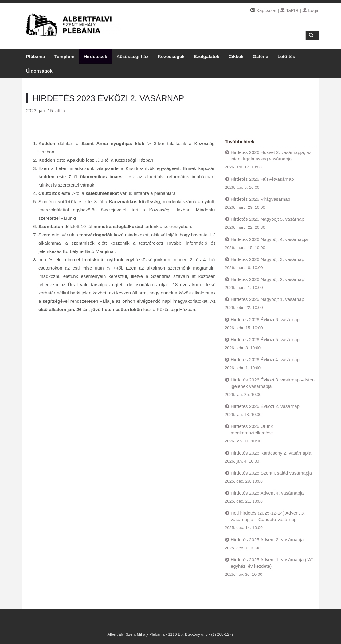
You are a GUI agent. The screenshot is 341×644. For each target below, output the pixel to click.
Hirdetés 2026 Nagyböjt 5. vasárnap (267, 219)
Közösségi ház (132, 56)
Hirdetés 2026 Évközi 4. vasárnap (265, 360)
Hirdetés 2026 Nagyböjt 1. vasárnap (267, 299)
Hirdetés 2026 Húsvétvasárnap (262, 179)
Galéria (260, 56)
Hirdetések (95, 56)
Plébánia (36, 56)
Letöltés (286, 56)
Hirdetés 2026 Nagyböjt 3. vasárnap (267, 259)
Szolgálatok (207, 56)
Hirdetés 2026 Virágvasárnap (261, 199)
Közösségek (171, 56)
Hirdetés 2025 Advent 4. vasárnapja (267, 493)
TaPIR (289, 10)
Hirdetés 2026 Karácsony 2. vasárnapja (271, 453)
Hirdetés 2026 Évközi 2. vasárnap (265, 406)
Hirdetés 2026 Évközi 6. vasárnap (265, 320)
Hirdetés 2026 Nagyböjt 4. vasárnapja (269, 239)
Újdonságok (39, 71)
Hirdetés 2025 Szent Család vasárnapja (271, 473)
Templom (65, 56)
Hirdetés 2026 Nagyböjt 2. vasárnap (267, 279)
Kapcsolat (266, 10)
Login (311, 10)
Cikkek (236, 56)
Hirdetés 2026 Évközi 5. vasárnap (265, 340)
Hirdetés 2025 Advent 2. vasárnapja (267, 540)
